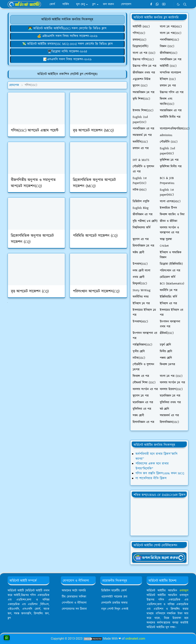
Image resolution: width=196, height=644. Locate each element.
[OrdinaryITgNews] (159, 557)
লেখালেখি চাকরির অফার (114, 603)
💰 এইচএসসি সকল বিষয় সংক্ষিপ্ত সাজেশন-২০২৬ (67, 36)
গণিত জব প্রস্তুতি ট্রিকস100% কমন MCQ (160, 473)
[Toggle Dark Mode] (178, 4)
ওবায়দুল (184, 591)
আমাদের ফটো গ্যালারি (74, 591)
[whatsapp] (157, 4)
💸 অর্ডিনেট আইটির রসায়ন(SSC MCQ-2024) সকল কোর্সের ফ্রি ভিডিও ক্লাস (67, 44)
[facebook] (151, 4)
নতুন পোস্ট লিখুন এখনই (115, 609)
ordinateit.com (135, 639)
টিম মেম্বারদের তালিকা (74, 597)
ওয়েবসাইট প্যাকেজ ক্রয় (114, 597)
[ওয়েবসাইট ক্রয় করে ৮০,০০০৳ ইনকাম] (67, 36)
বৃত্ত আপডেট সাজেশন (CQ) (30, 291)
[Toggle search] (185, 4)
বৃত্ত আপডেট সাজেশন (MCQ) (93, 130)
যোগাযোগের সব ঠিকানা (74, 609)
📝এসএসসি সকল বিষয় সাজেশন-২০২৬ (67, 59)
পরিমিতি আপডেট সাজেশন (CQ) (95, 236)
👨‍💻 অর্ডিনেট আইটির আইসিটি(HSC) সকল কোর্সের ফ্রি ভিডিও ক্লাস (67, 28)
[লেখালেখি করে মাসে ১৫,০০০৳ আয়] (67, 59)
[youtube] (164, 4)
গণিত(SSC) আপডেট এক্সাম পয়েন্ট (35, 130)
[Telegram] (170, 4)
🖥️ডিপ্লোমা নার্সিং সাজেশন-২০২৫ (67, 52)
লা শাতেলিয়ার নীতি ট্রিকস (151, 478)
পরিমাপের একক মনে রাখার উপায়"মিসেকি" (152, 466)
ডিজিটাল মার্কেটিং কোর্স (114, 591)
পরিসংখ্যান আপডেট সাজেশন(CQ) (96, 291)
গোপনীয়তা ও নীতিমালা (74, 603)
